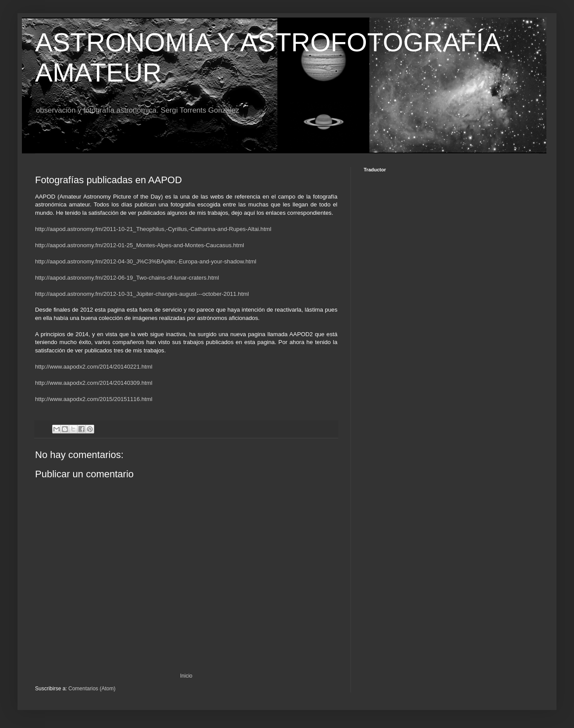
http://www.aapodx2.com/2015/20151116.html (94, 399)
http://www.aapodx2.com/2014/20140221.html (94, 367)
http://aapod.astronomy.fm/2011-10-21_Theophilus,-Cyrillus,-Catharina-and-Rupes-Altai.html (153, 229)
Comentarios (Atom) (92, 689)
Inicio (186, 676)
